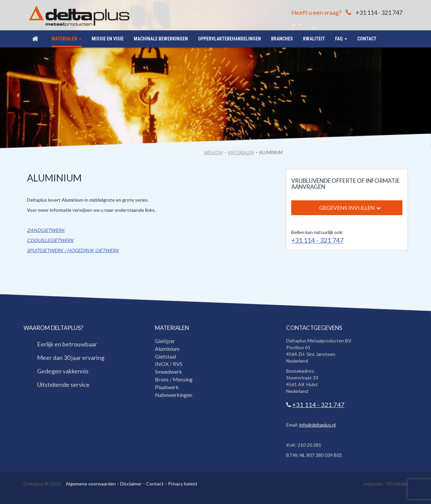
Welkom (213, 153)
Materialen (241, 153)
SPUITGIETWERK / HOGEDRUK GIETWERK (73, 250)
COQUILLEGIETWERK (50, 240)
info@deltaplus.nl (318, 425)
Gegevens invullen (350, 208)
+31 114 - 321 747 (379, 12)
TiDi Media (396, 484)
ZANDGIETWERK (46, 230)
